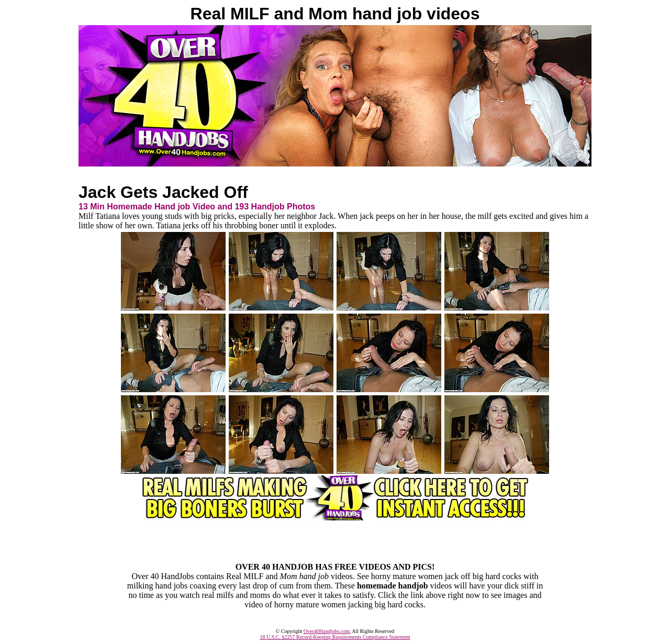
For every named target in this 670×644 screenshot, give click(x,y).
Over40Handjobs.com (327, 631)
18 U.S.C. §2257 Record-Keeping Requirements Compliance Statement (335, 637)
